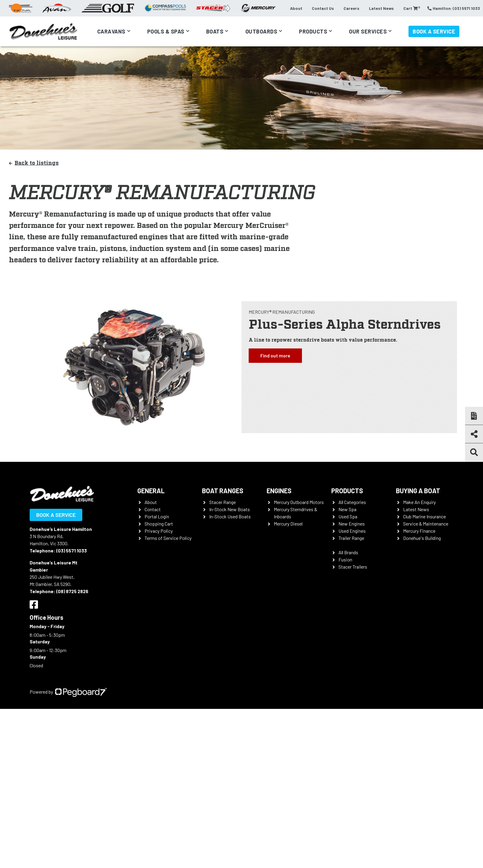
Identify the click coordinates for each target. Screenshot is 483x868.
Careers (351, 8)
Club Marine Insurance (424, 516)
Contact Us (323, 8)
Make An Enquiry (419, 502)
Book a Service (434, 31)
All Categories (352, 502)
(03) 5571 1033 (72, 551)
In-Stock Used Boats (230, 516)
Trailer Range (351, 538)
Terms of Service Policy (168, 538)
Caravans (111, 31)
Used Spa (348, 516)
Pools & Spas (166, 31)
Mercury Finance (419, 531)
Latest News (381, 8)
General (151, 491)
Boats (215, 31)
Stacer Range (222, 502)
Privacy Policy (159, 531)
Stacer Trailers (353, 567)
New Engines (352, 524)
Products (313, 31)
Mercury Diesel (288, 524)
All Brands (348, 552)
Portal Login (157, 516)
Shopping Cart (159, 524)
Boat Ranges (223, 491)
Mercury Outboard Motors (299, 502)
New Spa (347, 509)
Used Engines (352, 531)
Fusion (345, 559)
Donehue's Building (422, 538)
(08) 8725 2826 (72, 591)
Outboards (261, 31)
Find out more (275, 355)
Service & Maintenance (426, 524)
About (296, 8)
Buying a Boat (418, 491)
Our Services (368, 31)
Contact (153, 509)
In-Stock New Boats (230, 509)
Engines (279, 491)
